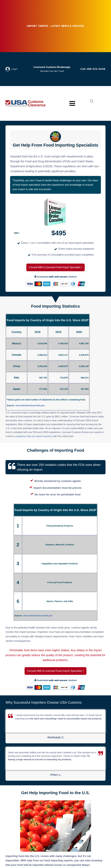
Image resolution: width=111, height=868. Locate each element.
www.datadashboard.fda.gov (30, 405)
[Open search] (92, 103)
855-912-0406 (96, 69)
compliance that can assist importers (33, 436)
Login (14, 69)
